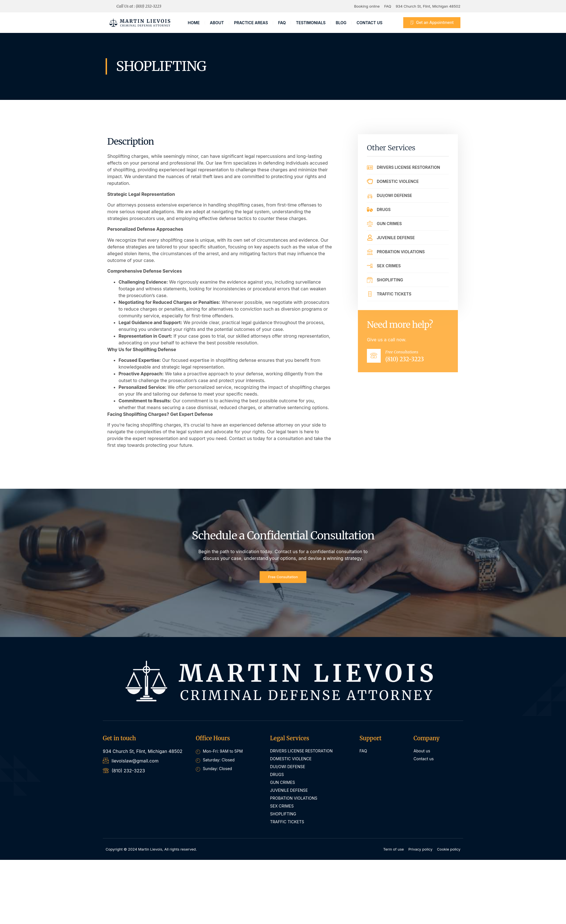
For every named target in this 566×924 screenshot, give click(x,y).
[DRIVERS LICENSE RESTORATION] (370, 167)
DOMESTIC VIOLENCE (398, 181)
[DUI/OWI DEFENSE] (370, 195)
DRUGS (384, 209)
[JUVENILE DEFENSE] (370, 238)
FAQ (282, 23)
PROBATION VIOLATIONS (401, 252)
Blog (341, 23)
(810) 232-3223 (410, 362)
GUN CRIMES (389, 224)
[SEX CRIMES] (370, 266)
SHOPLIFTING (390, 280)
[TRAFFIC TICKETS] (370, 294)
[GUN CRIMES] (370, 224)
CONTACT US (369, 23)
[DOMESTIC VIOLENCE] (370, 181)
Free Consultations (408, 355)
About (217, 23)
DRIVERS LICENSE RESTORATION (408, 167)
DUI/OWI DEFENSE (394, 195)
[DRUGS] (370, 209)
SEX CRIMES (389, 266)
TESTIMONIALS (311, 23)
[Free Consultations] (377, 358)
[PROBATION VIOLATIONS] (370, 252)
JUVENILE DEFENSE (396, 238)
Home (194, 23)
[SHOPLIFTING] (370, 280)
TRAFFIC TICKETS (394, 294)
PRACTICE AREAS (251, 23)
